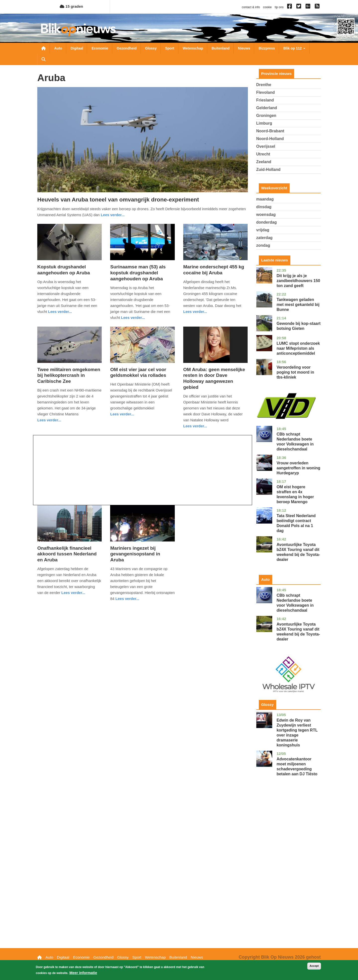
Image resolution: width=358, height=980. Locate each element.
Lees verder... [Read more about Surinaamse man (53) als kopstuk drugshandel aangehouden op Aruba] (133, 318)
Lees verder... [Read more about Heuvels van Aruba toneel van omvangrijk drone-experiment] (113, 215)
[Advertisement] (143, 470)
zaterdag (265, 238)
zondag (263, 245)
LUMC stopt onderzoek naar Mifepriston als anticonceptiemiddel (298, 348)
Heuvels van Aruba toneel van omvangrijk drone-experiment (118, 199)
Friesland (265, 100)
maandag (265, 199)
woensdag (266, 215)
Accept (314, 966)
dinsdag (264, 207)
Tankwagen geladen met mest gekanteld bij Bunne (298, 305)
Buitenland (221, 48)
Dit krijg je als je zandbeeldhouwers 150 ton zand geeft (298, 281)
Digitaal (77, 48)
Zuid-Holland (268, 170)
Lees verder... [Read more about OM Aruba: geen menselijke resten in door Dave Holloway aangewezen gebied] (195, 426)
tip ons (279, 7)
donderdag (267, 222)
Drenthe (264, 85)
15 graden (71, 6)
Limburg (264, 123)
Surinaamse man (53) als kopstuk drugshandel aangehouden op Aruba (138, 273)
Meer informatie (83, 973)
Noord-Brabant (270, 131)
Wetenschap (193, 48)
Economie (100, 48)
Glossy (151, 48)
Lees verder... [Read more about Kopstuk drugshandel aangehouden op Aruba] (60, 312)
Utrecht (263, 154)
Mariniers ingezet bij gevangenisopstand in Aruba (135, 554)
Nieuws (244, 48)
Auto (58, 48)
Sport (170, 48)
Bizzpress (267, 48)
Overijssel (266, 146)
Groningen (266, 116)
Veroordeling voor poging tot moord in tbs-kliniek (295, 372)
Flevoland (266, 92)
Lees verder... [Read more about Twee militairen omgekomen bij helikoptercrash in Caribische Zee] (49, 420)
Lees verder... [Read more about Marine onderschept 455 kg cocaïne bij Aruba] (195, 312)
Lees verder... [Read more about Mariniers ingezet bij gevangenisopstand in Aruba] (127, 599)
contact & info (251, 7)
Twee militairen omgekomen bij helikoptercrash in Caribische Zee (69, 375)
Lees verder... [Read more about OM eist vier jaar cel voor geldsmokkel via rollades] (122, 414)
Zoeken (44, 59)
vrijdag (263, 230)
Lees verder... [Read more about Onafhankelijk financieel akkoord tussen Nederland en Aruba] (73, 593)
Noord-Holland (270, 139)
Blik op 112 (294, 48)
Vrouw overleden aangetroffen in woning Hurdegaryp (298, 468)
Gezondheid (127, 48)
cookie (267, 7)
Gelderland (267, 108)
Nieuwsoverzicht (44, 48)
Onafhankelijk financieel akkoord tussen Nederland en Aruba (67, 554)
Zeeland (264, 162)
